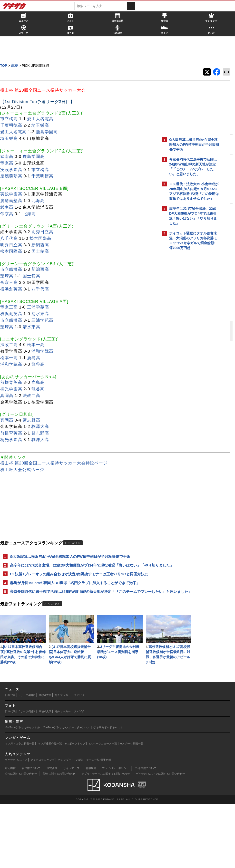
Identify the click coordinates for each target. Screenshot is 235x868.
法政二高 (11, 345)
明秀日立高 (45, 232)
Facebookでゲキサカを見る (190, 336)
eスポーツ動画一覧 (132, 808)
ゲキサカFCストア (16, 824)
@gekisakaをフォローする (189, 326)
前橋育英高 (13, 383)
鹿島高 (36, 358)
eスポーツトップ (75, 808)
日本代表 (10, 759)
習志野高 (34, 420)
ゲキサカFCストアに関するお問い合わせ (160, 838)
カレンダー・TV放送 (70, 824)
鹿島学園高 (49, 132)
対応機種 (10, 832)
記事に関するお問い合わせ (59, 838)
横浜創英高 (13, 289)
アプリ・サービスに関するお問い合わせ (106, 838)
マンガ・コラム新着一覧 (20, 808)
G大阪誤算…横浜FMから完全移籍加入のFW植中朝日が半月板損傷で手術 (72, 557)
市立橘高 (11, 119)
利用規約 (91, 832)
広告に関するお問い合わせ (21, 838)
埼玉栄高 (43, 126)
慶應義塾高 (13, 176)
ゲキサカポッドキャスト (108, 791)
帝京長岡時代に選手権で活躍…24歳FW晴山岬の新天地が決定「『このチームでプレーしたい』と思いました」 (79, 606)
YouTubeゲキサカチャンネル (22, 791)
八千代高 (11, 239)
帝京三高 (11, 283)
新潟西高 (43, 245)
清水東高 (43, 314)
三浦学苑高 (40, 307)
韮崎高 (9, 276)
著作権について (31, 832)
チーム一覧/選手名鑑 (99, 824)
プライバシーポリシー (116, 832)
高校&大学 (45, 759)
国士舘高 (43, 252)
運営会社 (52, 832)
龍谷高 (40, 365)
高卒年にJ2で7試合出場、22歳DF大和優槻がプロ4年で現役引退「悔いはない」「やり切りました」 (78, 568)
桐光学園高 (13, 389)
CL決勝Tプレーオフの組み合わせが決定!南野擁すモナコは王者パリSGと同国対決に (79, 583)
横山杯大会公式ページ (24, 470)
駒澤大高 (43, 427)
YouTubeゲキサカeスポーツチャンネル (67, 791)
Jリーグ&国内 (27, 759)
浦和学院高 (45, 352)
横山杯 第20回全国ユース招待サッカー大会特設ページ (56, 463)
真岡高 (9, 396)
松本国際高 (43, 239)
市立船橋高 (13, 270)
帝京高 (9, 163)
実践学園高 (13, 170)
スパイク (79, 759)
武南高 (9, 157)
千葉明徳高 (13, 126)
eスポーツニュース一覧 (103, 808)
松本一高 (38, 345)
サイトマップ (71, 832)
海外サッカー (63, 759)
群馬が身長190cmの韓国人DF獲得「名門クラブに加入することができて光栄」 (77, 594)
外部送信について (146, 832)
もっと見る (77, 543)
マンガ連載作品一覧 (50, 808)
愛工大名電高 (43, 119)
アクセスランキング (43, 824)
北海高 (40, 201)
